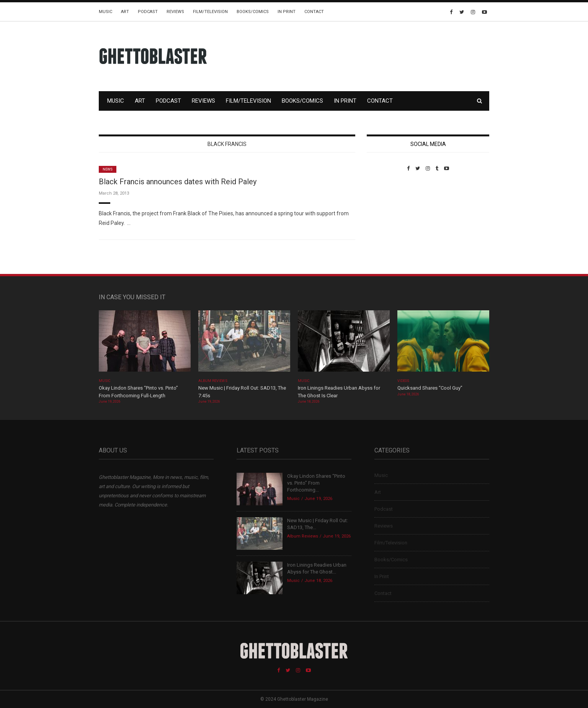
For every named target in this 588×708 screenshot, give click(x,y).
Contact (314, 12)
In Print (287, 12)
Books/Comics (253, 12)
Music (105, 12)
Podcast (148, 12)
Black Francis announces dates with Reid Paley (178, 182)
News (108, 169)
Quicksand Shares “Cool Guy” (430, 388)
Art (125, 12)
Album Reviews (213, 381)
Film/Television (210, 12)
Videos (403, 381)
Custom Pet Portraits (389, 224)
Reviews (175, 12)
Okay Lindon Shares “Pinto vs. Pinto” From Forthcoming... (316, 483)
